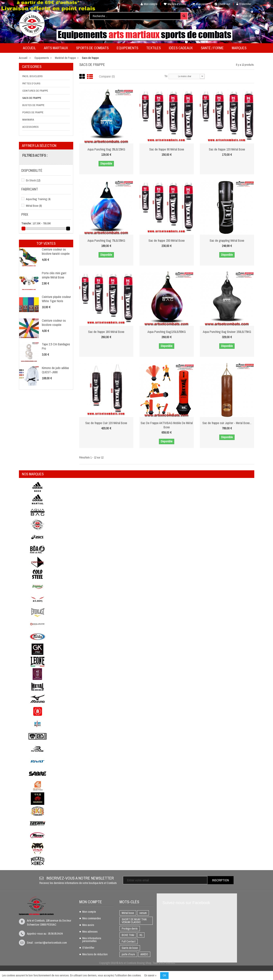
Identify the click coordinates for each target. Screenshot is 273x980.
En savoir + (150, 975)
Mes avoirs (88, 925)
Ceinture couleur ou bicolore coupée (54, 322)
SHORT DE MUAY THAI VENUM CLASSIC (134, 921)
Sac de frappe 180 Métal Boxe (106, 332)
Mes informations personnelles (92, 940)
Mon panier (200, 4)
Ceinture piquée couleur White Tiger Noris (56, 299)
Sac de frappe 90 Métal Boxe (167, 149)
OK (164, 975)
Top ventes (46, 243)
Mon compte (148, 4)
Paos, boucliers (32, 76)
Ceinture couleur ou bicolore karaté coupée (56, 251)
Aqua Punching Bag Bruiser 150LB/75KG (227, 332)
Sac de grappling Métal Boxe (227, 240)
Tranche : (27, 223)
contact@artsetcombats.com (51, 943)
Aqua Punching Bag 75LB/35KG (106, 240)
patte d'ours (128, 954)
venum (143, 913)
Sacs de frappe (32, 98)
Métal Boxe (34, 206)
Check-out (222, 4)
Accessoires (30, 127)
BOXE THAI (128, 935)
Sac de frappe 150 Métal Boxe (167, 240)
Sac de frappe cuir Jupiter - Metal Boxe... (227, 423)
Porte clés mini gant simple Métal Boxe (54, 275)
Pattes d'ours (31, 83)
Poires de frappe (33, 112)
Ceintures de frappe (35, 91)
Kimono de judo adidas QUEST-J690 (55, 370)
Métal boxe (128, 913)
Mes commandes (92, 919)
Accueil (23, 58)
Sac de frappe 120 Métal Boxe (227, 149)
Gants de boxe (130, 948)
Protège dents (130, 929)
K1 (141, 935)
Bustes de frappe (33, 105)
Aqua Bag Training (38, 199)
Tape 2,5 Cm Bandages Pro (56, 346)
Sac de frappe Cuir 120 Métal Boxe (106, 423)
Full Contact (129, 941)
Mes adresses (90, 932)
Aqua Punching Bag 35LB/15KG (106, 149)
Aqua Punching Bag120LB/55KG (167, 332)
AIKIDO (144, 954)
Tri (166, 76)
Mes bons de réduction (95, 954)
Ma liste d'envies (175, 4)
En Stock (33, 180)
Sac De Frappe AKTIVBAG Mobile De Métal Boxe (167, 425)
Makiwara (28, 120)
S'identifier (244, 4)
